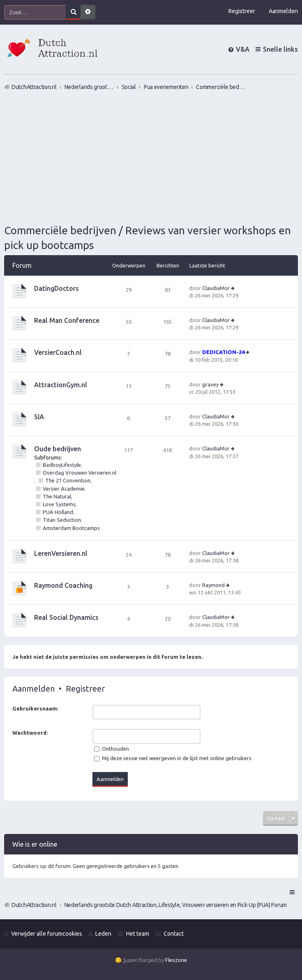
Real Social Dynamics (66, 617)
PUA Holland (58, 512)
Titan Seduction (62, 520)
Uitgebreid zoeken (88, 12)
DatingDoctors (56, 288)
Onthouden (112, 749)
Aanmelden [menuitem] (283, 11)
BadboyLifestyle (62, 465)
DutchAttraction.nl (34, 905)
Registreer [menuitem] (242, 11)
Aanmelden (33, 689)
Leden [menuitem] (103, 934)
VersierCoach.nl (58, 352)
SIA (39, 417)
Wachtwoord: (30, 733)
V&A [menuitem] (243, 49)
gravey (210, 384)
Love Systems (59, 504)
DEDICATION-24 (223, 352)
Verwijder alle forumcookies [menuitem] (47, 934)
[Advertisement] (151, 157)
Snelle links (280, 49)
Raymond (213, 585)
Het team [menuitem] (138, 934)
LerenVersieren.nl (61, 553)
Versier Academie (64, 489)
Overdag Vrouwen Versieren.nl (80, 473)
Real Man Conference (67, 320)
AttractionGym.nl (61, 385)
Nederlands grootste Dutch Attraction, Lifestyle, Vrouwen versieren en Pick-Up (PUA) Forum (176, 905)
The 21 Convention (68, 480)
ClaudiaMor (216, 288)
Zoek (73, 12)
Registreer (85, 689)
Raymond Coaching (63, 585)
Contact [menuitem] (174, 934)
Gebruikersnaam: (35, 708)
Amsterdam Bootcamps (71, 528)
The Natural (57, 496)
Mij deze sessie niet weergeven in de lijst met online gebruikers (173, 758)
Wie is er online (35, 844)
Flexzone (176, 960)
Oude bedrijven (58, 449)
